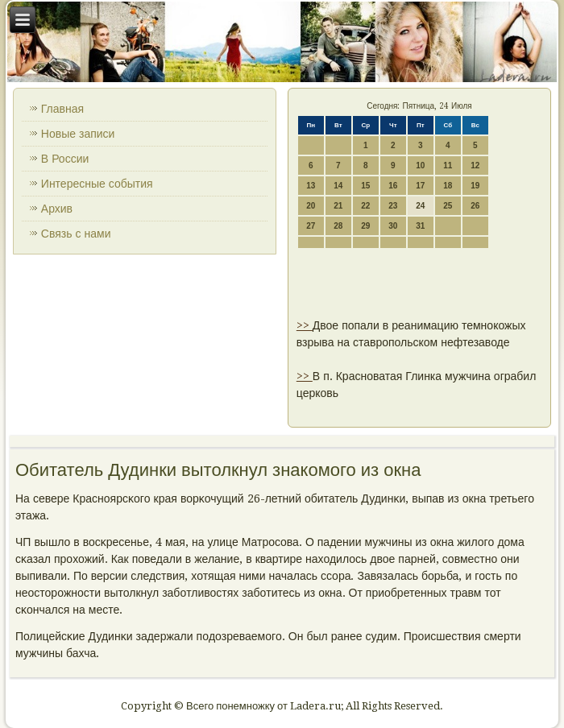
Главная (62, 109)
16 (393, 186)
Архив (57, 209)
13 (311, 186)
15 (365, 186)
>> (305, 325)
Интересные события (97, 184)
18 (448, 186)
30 (393, 226)
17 (420, 186)
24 (420, 206)
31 (420, 226)
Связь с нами (76, 234)
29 (365, 226)
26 (475, 206)
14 (338, 186)
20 (311, 206)
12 (475, 165)
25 (448, 206)
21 (338, 206)
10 (420, 165)
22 (365, 206)
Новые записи (78, 134)
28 (338, 226)
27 (311, 226)
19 (475, 186)
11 (448, 165)
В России (65, 159)
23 (393, 206)
